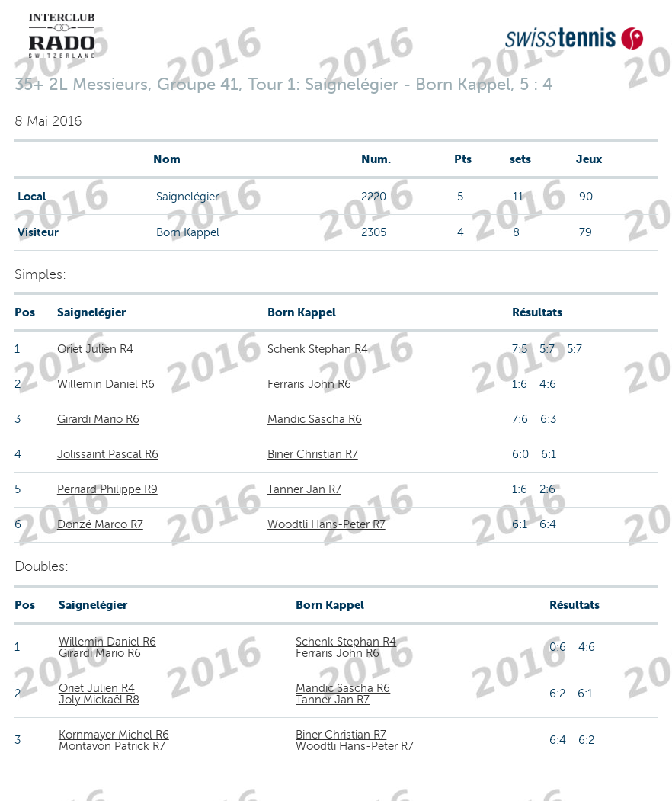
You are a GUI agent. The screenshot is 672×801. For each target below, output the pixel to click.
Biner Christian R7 (313, 454)
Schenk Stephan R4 (318, 349)
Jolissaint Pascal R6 (108, 454)
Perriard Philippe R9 (107, 489)
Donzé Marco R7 (100, 524)
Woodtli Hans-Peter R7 (326, 524)
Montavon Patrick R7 (112, 746)
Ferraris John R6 (309, 384)
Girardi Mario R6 (98, 419)
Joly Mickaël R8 (99, 700)
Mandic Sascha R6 (315, 419)
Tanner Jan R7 (304, 489)
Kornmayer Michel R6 (114, 735)
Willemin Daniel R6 (106, 384)
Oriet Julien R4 (95, 349)
